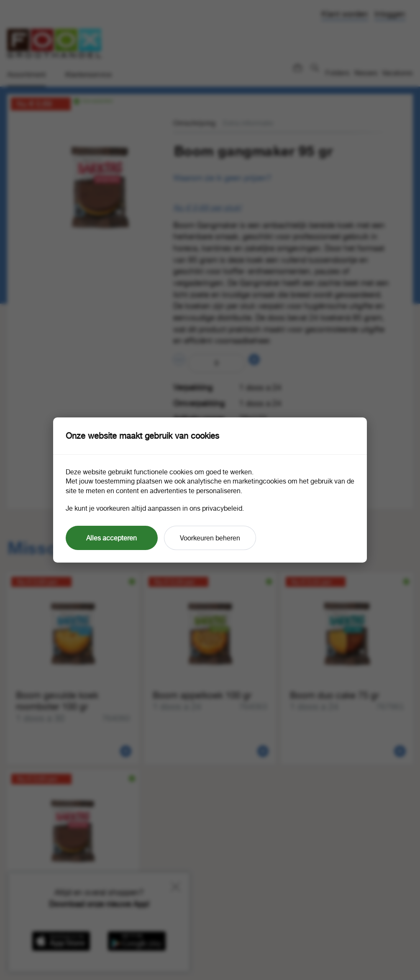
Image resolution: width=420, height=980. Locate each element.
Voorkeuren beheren (210, 538)
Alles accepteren (111, 538)
